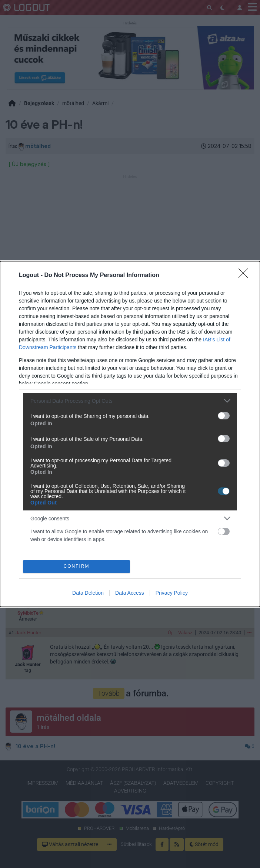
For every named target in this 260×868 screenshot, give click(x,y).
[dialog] (130, 434)
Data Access (130, 593)
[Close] (246, 276)
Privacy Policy (172, 593)
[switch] (224, 416)
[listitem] (130, 401)
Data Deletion (88, 593)
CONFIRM (76, 567)
